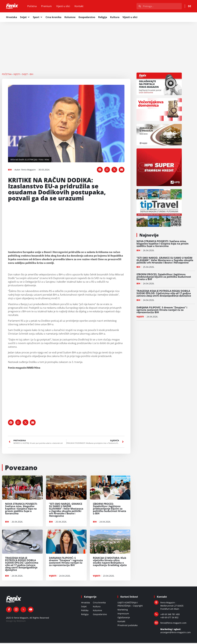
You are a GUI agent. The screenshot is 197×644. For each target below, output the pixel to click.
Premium (50, 7)
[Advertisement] (98, 45)
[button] (100, 171)
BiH (31, 75)
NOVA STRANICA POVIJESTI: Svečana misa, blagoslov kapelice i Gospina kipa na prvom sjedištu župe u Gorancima (163, 245)
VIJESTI (17, 75)
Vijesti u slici (66, 7)
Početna (35, 7)
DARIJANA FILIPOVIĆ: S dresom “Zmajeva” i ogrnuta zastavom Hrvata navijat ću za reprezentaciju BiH (162, 311)
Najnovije (149, 236)
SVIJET (25, 75)
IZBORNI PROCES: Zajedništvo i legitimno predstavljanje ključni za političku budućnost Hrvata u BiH (164, 278)
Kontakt (82, 7)
